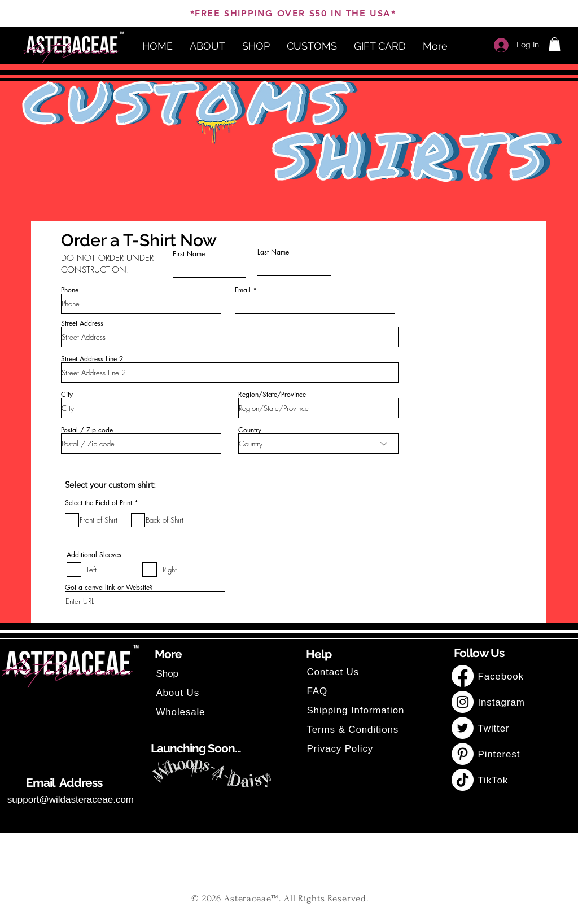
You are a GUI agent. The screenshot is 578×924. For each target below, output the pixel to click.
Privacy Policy (340, 749)
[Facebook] (463, 676)
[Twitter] (463, 728)
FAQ (317, 691)
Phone (70, 290)
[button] (555, 44)
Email (243, 290)
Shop (167, 674)
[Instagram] (463, 702)
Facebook (502, 676)
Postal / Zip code (87, 430)
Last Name (273, 252)
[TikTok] (463, 780)
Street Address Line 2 (92, 359)
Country (250, 430)
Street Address (82, 323)
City (67, 395)
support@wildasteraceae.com (71, 800)
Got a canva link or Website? (109, 588)
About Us (178, 693)
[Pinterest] (463, 754)
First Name (189, 254)
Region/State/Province (272, 395)
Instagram (501, 702)
